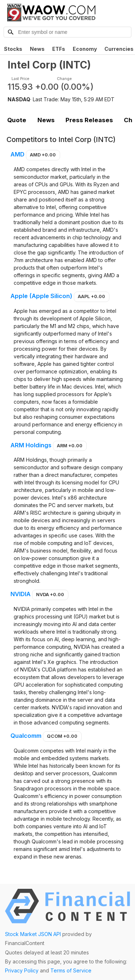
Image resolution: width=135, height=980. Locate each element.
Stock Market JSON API (33, 934)
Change (64, 79)
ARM (70, 446)
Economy (85, 49)
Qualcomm (26, 736)
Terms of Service (71, 970)
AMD (17, 154)
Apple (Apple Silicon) (41, 296)
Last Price (20, 79)
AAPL (91, 296)
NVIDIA (21, 594)
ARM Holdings (31, 445)
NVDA (50, 595)
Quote (17, 120)
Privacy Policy (22, 970)
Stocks (13, 49)
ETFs (59, 49)
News (37, 49)
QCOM (62, 736)
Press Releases (89, 120)
